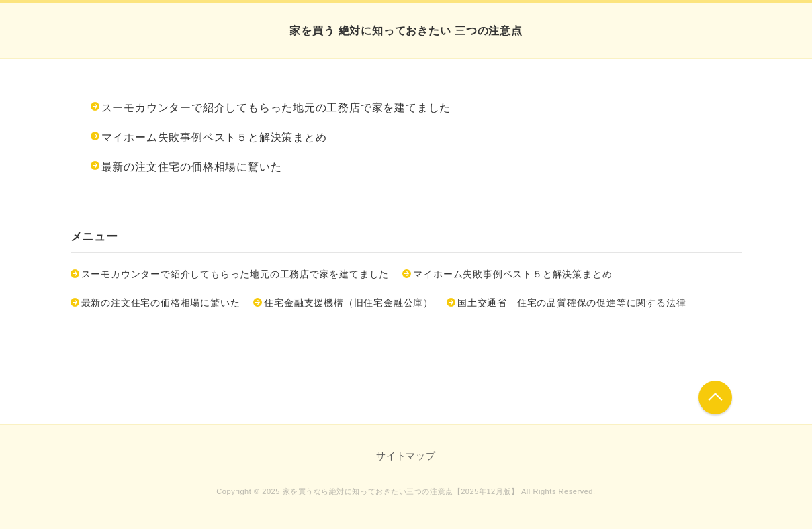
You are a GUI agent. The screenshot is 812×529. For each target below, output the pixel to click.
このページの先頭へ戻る (715, 397)
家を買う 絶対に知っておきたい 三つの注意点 (406, 31)
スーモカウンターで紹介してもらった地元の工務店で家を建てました (276, 108)
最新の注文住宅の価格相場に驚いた (192, 167)
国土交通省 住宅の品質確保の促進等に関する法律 (572, 303)
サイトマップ (406, 456)
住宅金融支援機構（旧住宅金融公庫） (349, 303)
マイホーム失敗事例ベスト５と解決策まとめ (214, 137)
